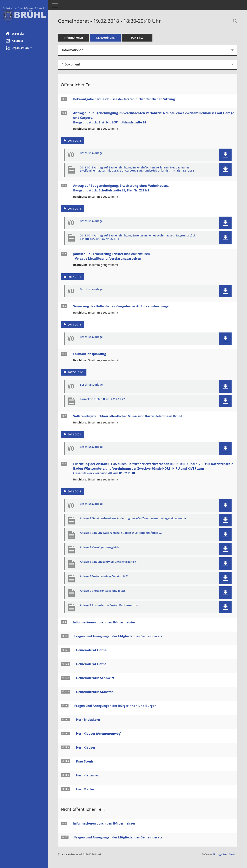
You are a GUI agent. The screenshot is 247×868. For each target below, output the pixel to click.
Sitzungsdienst (225, 854)
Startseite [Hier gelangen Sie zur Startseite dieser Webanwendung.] (15, 33)
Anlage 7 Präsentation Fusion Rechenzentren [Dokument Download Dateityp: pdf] (110, 605)
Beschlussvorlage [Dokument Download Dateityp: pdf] (91, 153)
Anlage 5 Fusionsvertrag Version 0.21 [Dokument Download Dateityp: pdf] (104, 576)
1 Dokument (71, 64)
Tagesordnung (105, 38)
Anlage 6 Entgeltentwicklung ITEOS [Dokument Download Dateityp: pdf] (103, 591)
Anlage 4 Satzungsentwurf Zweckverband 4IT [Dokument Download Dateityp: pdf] (109, 562)
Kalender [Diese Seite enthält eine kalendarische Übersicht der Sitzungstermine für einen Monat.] (15, 41)
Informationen (73, 38)
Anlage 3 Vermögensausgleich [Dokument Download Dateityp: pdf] (99, 547)
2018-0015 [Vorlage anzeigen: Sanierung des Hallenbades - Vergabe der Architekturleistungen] (74, 324)
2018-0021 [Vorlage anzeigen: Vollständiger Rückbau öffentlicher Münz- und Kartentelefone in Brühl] (74, 434)
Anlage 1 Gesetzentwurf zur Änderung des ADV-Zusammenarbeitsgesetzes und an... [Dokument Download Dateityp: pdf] (135, 518)
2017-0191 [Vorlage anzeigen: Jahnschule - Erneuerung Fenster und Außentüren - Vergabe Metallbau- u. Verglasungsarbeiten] (74, 277)
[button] (24, 48)
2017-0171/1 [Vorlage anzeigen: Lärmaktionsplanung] (76, 372)
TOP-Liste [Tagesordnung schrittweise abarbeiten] (137, 38)
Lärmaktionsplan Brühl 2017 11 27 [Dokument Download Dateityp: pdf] (102, 399)
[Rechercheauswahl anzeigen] (234, 21)
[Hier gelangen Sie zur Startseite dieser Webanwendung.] (24, 14)
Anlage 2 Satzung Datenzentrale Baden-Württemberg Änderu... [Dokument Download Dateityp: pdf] (121, 533)
